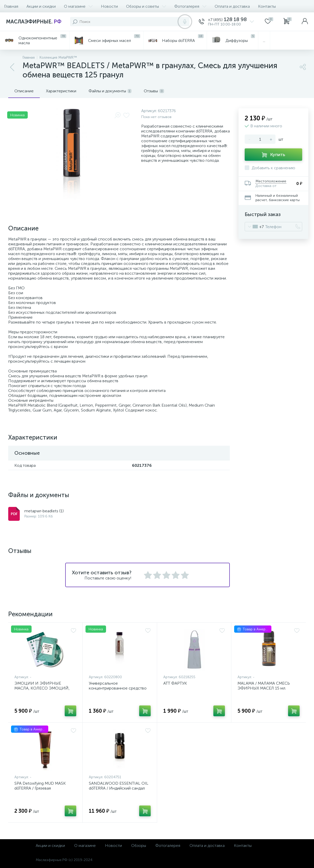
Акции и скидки (41, 6)
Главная (11, 6)
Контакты (267, 6)
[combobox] (254, 227)
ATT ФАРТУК (175, 683)
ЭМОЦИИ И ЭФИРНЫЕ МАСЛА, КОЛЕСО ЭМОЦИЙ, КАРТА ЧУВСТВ (42, 688)
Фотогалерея (190, 6)
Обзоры (139, 845)
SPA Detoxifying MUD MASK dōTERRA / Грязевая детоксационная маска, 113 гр (43, 788)
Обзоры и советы (146, 6)
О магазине (78, 6)
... (264, 41)
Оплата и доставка (232, 6)
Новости (109, 6)
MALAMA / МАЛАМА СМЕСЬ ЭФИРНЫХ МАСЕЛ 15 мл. (264, 686)
